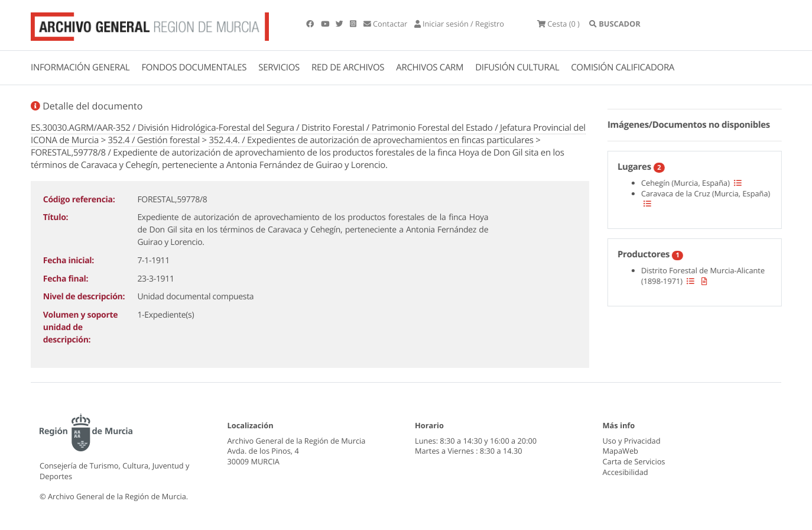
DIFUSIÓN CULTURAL (517, 67)
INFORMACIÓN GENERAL (80, 67)
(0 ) (558, 24)
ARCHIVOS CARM (430, 67)
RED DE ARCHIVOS (348, 67)
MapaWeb (621, 451)
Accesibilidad (626, 472)
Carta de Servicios (634, 461)
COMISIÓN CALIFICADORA (623, 67)
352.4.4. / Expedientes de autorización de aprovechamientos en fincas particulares (371, 140)
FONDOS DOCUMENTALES (194, 67)
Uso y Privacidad (632, 441)
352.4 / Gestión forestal (154, 140)
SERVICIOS (279, 67)
